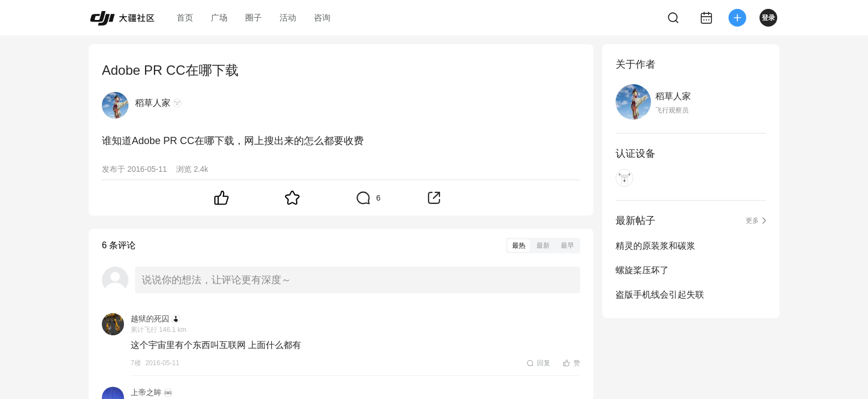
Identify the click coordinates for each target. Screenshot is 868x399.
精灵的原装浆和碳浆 (655, 246)
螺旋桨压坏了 (642, 270)
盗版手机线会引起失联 (660, 295)
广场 (219, 17)
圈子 (254, 17)
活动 (288, 17)
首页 (185, 17)
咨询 (322, 17)
